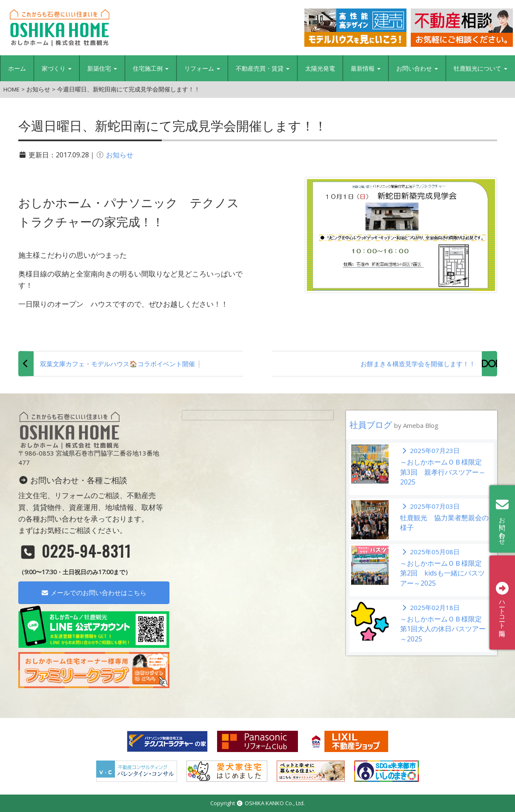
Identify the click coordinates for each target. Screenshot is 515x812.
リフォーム (202, 68)
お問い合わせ (417, 68)
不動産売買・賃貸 (263, 68)
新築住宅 (102, 68)
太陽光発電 (320, 68)
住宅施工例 (151, 68)
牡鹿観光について (481, 68)
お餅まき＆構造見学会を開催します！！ (418, 364)
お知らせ (120, 155)
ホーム (17, 68)
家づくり (57, 68)
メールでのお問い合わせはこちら (94, 593)
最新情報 (366, 68)
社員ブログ (394, 425)
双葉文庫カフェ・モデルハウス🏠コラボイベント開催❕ (122, 364)
